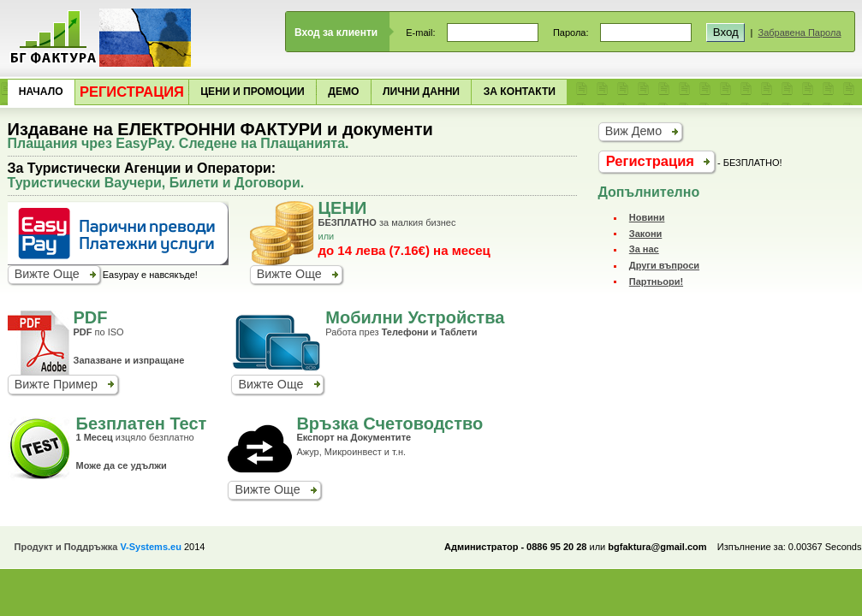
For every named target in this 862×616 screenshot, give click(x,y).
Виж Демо (633, 131)
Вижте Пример (56, 384)
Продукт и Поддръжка (98, 547)
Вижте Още (47, 274)
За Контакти (520, 92)
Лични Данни (421, 92)
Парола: (571, 33)
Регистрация (132, 92)
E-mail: (420, 33)
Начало (41, 92)
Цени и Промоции (252, 92)
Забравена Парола (800, 33)
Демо (343, 92)
